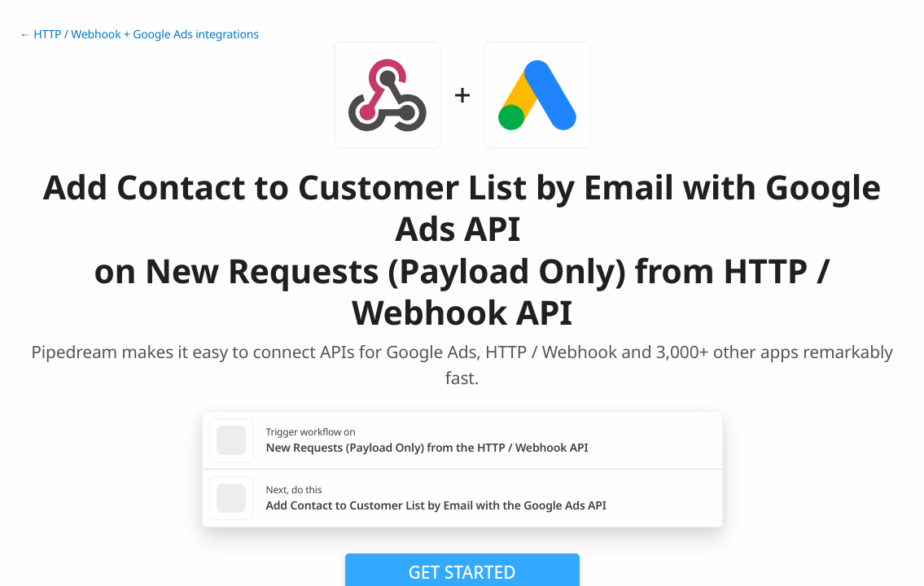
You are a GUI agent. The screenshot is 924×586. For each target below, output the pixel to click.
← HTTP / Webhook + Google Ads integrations (139, 35)
